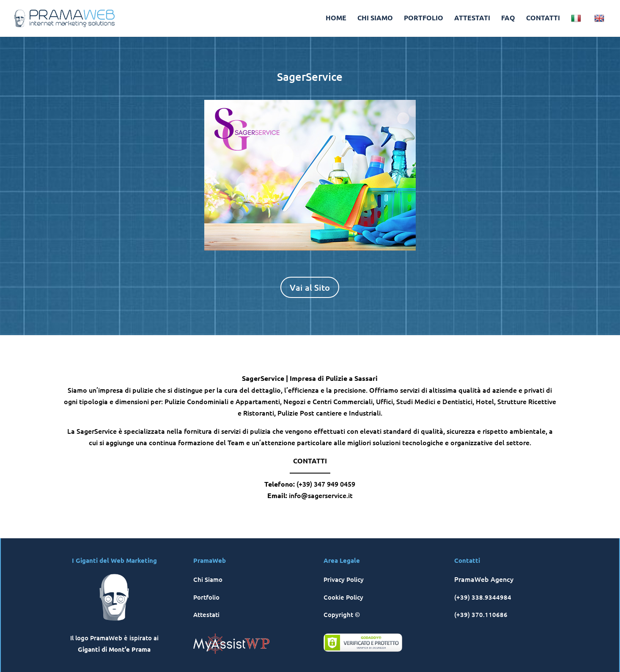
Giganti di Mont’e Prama (114, 649)
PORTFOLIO (424, 18)
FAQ (508, 18)
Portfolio (206, 597)
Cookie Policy (343, 597)
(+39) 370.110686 (481, 614)
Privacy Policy (344, 579)
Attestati (206, 614)
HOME (336, 18)
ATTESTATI (472, 18)
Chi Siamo (208, 579)
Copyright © (342, 614)
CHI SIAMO (375, 18)
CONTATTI (543, 18)
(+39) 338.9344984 (483, 597)
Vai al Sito (310, 287)
